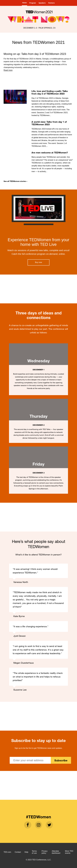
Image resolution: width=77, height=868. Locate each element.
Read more (8, 70)
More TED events (69, 852)
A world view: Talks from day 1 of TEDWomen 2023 (49, 123)
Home (24, 3)
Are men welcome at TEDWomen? (50, 153)
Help (26, 852)
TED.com (7, 852)
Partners (52, 3)
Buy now (38, 262)
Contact (18, 852)
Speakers (42, 3)
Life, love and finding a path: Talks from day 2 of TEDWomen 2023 (50, 92)
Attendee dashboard (56, 852)
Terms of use (34, 852)
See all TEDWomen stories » (15, 181)
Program (33, 3)
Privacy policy (44, 852)
